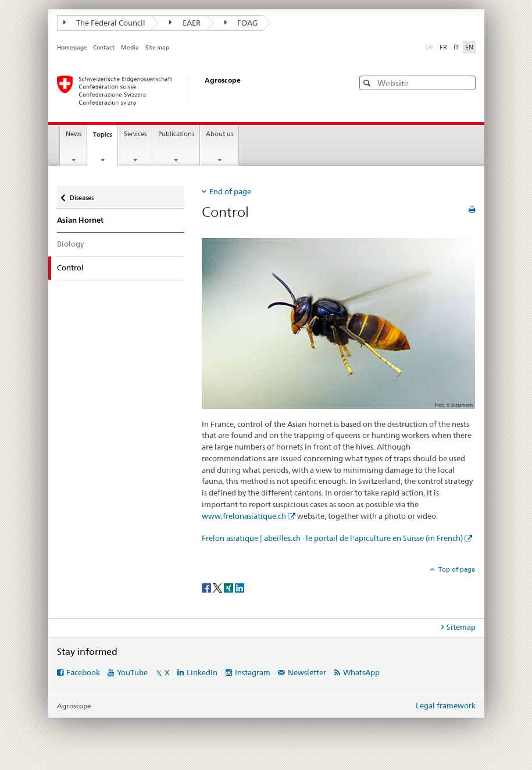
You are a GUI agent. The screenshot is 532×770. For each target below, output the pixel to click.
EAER (185, 23)
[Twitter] (218, 587)
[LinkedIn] (240, 587)
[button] (368, 83)
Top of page (456, 569)
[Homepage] (194, 90)
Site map (157, 47)
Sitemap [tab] (461, 627)
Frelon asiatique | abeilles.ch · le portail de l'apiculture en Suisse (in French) (332, 538)
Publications (176, 134)
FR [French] (443, 47)
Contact (104, 47)
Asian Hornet (80, 220)
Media (130, 47)
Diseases (81, 195)
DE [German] (430, 47)
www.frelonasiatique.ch (244, 516)
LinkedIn (202, 672)
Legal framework (446, 705)
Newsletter (307, 672)
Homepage (72, 47)
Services (135, 134)
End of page (230, 191)
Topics (105, 138)
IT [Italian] (456, 47)
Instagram (253, 672)
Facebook (83, 672)
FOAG (241, 23)
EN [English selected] (469, 47)
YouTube (132, 672)
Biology (70, 244)
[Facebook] (207, 587)
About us (219, 134)
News (74, 134)
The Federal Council (105, 23)
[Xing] (229, 587)
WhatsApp (361, 672)
